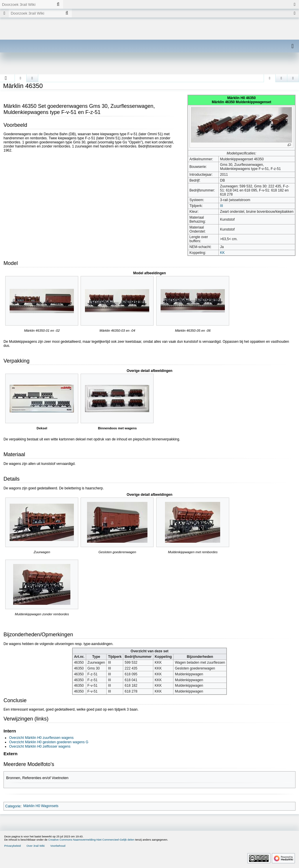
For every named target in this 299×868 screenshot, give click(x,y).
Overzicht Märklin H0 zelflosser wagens (40, 746)
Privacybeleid (12, 846)
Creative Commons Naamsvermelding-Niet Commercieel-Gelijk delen (91, 840)
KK (222, 253)
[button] (6, 78)
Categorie (13, 806)
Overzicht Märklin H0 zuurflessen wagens (41, 738)
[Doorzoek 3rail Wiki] (27, 4)
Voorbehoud (58, 846)
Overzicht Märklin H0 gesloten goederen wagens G (49, 742)
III (222, 206)
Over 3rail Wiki (36, 846)
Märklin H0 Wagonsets (41, 806)
